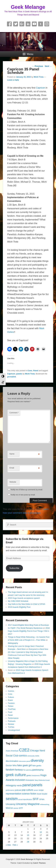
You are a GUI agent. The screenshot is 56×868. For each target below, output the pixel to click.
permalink (12, 377)
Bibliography (13, 643)
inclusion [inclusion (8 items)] (20, 780)
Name (12, 454)
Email (12, 468)
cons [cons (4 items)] (37, 756)
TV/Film (11, 727)
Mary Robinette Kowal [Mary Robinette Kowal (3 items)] (42, 780)
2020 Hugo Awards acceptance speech (24, 598)
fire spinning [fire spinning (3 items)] (27, 770)
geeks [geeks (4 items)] (29, 775)
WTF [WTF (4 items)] (21, 808)
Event (10, 700)
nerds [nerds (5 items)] (19, 785)
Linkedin (28, 24)
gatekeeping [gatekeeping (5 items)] (38, 770)
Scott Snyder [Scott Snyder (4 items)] (42, 794)
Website (13, 482)
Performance (13, 718)
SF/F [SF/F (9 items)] (36, 799)
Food (10, 712)
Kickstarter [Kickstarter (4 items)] (30, 780)
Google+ (22, 24)
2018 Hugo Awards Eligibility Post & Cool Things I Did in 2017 (29, 631)
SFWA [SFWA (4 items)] (42, 799)
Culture (11, 697)
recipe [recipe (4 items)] (41, 790)
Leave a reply (13, 80)
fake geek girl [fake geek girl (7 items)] (25, 765)
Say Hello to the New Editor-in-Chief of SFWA (27, 604)
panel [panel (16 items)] (27, 785)
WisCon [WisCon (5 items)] (9, 808)
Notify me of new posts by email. (23, 495)
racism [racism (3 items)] (36, 790)
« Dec (8, 845)
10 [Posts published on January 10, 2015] (41, 832)
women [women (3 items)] (16, 808)
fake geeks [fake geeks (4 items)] (37, 766)
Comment (14, 413)
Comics (11, 691)
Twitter (16, 24)
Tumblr (41, 24)
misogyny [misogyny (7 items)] (11, 785)
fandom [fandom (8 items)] (10, 770)
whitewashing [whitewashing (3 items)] (45, 804)
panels (19, 374)
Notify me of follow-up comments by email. (27, 490)
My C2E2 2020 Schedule (18, 601)
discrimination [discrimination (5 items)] (12, 761)
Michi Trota (39, 77)
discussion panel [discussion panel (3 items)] (25, 761)
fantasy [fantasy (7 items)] (19, 770)
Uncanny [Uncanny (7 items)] (11, 804)
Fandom (11, 703)
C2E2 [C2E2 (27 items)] (24, 750)
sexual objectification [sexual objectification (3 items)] (25, 799)
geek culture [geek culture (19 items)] (16, 775)
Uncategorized (14, 730)
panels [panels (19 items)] (37, 785)
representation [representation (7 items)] (14, 794)
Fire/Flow (12, 709)
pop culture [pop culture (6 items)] (27, 790)
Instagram (47, 24)
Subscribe (14, 568)
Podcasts (12, 721)
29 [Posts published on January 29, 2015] (28, 842)
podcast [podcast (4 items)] (18, 790)
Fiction (11, 706)
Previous (38, 66)
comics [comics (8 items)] (23, 755)
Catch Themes (39, 863)
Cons (30, 371)
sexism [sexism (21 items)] (12, 799)
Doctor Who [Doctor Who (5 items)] (11, 766)
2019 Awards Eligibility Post (19, 607)
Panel (36, 371)
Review (11, 724)
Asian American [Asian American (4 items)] (12, 751)
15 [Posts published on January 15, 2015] (28, 835)
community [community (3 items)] (31, 756)
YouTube (34, 24)
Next (48, 66)
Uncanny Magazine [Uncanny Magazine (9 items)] (28, 804)
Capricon (41, 88)
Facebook (9, 24)
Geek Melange (28, 7)
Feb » (15, 845)
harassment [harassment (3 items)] (36, 775)
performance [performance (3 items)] (10, 790)
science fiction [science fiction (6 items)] (29, 794)
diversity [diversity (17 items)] (37, 761)
